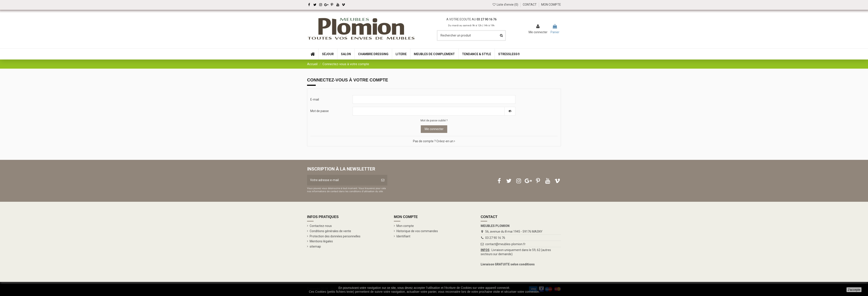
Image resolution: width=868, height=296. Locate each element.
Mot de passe (320, 111)
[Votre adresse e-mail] (343, 180)
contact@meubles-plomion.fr (505, 244)
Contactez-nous (321, 226)
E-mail (315, 99)
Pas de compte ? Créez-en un (434, 141)
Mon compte (405, 226)
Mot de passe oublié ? (434, 121)
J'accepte (854, 290)
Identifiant (403, 236)
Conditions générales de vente (330, 231)
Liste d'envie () (506, 5)
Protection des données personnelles (335, 236)
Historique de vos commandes (417, 231)
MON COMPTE (551, 5)
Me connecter (434, 129)
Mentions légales (321, 241)
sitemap (315, 246)
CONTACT (530, 5)
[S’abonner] (383, 180)
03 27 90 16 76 (487, 19)
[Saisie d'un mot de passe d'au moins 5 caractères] (429, 111)
